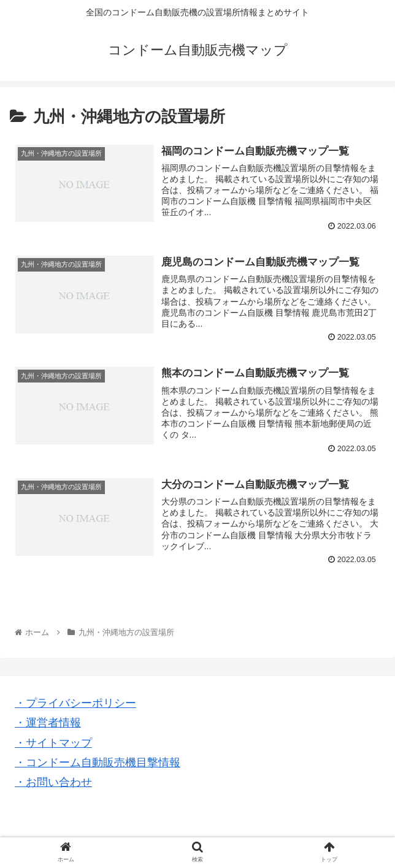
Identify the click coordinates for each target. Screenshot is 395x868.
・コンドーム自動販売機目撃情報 (98, 763)
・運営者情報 (48, 723)
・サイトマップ (53, 743)
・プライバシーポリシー (75, 703)
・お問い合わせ (53, 782)
